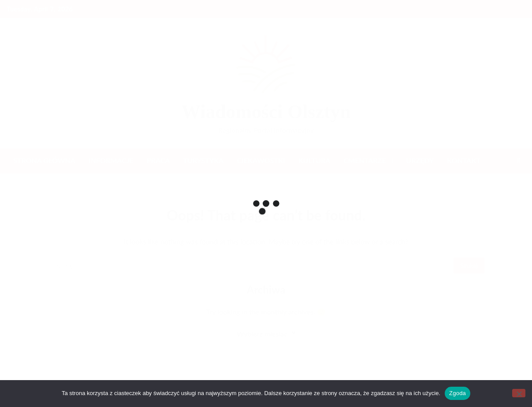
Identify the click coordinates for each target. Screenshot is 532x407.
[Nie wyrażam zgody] (519, 393)
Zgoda (458, 393)
